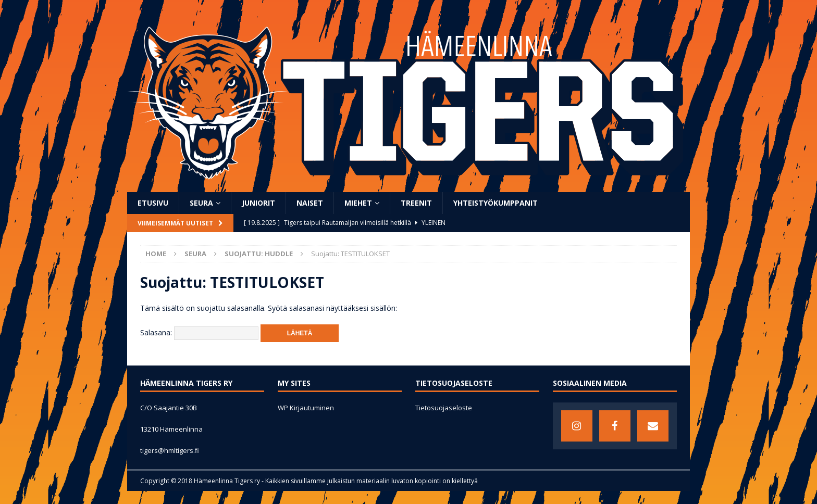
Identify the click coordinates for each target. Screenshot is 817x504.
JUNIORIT (258, 203)
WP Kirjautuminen (306, 408)
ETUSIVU (153, 203)
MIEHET (358, 203)
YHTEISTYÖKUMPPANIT (496, 203)
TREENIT (416, 203)
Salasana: (199, 332)
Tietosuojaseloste (444, 408)
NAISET (310, 203)
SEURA (201, 203)
